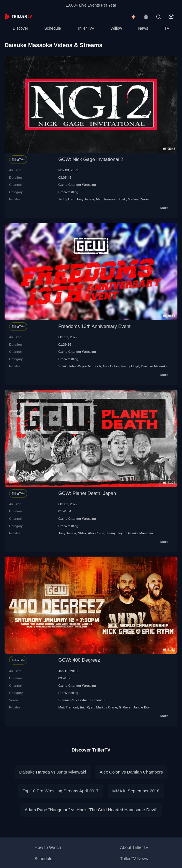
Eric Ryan (87, 707)
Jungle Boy (141, 707)
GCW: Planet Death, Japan (87, 493)
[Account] (171, 17)
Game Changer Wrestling (77, 185)
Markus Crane (138, 199)
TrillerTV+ (86, 28)
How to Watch (48, 847)
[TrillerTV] (18, 17)
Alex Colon (111, 366)
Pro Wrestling (68, 192)
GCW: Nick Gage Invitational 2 (91, 159)
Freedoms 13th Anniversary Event (94, 326)
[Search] (159, 17)
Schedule (53, 28)
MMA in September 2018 (136, 791)
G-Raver (125, 707)
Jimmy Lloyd (130, 366)
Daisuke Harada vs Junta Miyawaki (52, 772)
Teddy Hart (66, 199)
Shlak (122, 199)
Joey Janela (85, 199)
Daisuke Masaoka (154, 366)
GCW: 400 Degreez (79, 660)
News (143, 28)
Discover (20, 28)
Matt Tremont (106, 199)
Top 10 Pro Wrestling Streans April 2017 (61, 791)
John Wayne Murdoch (85, 366)
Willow (116, 28)
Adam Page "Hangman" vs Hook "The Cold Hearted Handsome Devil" (91, 810)
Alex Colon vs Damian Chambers (131, 772)
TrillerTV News (134, 858)
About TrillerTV (134, 847)
